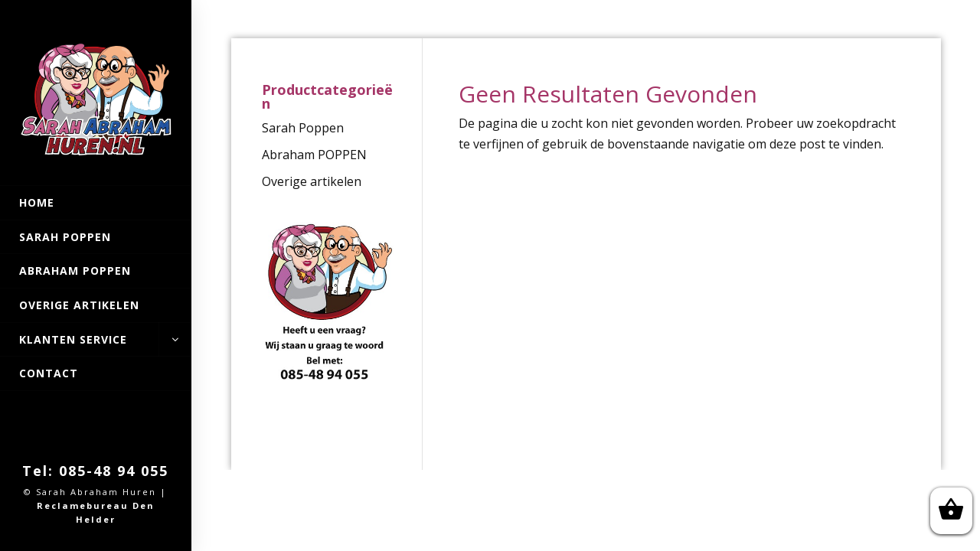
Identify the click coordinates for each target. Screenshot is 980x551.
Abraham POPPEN (75, 271)
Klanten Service (96, 340)
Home (37, 202)
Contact (49, 373)
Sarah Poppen (65, 237)
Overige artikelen (79, 305)
